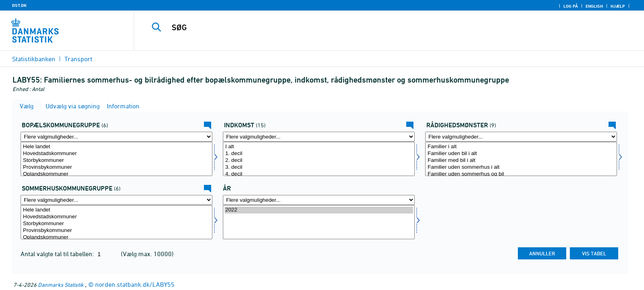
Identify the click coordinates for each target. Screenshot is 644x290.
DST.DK (19, 5)
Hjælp (618, 6)
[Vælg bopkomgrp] (116, 159)
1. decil (319, 154)
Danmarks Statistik (61, 285)
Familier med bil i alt (521, 161)
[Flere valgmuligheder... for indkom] (319, 137)
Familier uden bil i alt (521, 154)
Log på (571, 6)
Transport (78, 59)
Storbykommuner (116, 161)
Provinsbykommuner (116, 167)
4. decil (319, 174)
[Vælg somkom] (116, 222)
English (594, 6)
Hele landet (116, 147)
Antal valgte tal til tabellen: (58, 254)
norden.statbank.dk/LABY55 (135, 284)
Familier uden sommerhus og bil (521, 174)
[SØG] (370, 27)
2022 (319, 210)
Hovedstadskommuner (116, 154)
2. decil (319, 161)
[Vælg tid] (319, 222)
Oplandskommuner (116, 174)
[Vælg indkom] (319, 159)
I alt (319, 147)
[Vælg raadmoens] (521, 159)
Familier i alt (521, 147)
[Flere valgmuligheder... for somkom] (116, 200)
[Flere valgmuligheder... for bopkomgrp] (116, 137)
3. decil (319, 167)
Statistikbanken (34, 59)
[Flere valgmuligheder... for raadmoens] (521, 137)
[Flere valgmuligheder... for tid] (319, 200)
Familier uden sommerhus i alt (521, 167)
